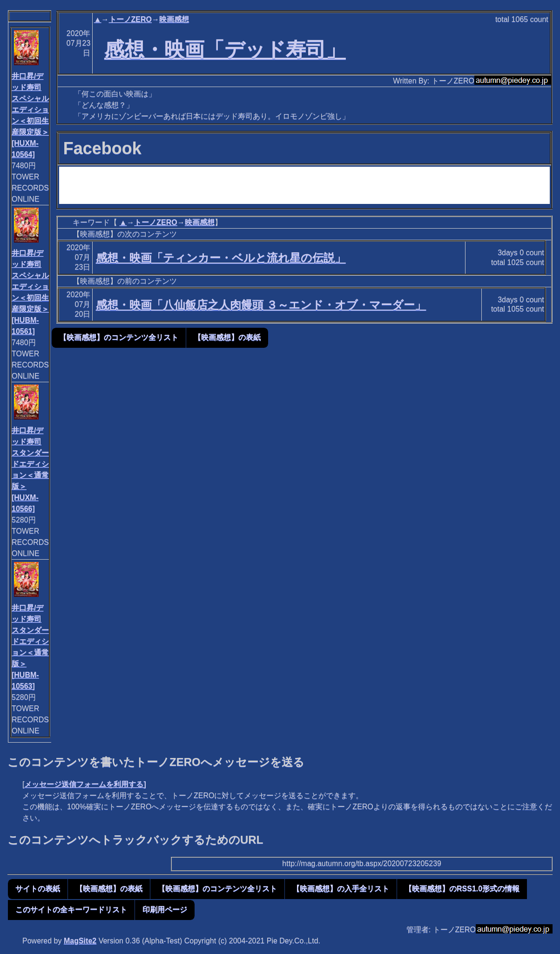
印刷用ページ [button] (165, 910)
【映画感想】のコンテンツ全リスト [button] (119, 337)
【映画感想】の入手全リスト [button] (341, 889)
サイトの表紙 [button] (38, 889)
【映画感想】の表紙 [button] (227, 337)
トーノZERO (130, 19)
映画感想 (174, 19)
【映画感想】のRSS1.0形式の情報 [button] (462, 889)
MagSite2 (80, 941)
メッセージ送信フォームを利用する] (85, 784)
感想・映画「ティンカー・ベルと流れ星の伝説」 (221, 258)
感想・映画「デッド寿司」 (225, 49)
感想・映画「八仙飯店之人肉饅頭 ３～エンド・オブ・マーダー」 (261, 305)
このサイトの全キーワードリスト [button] (71, 910)
